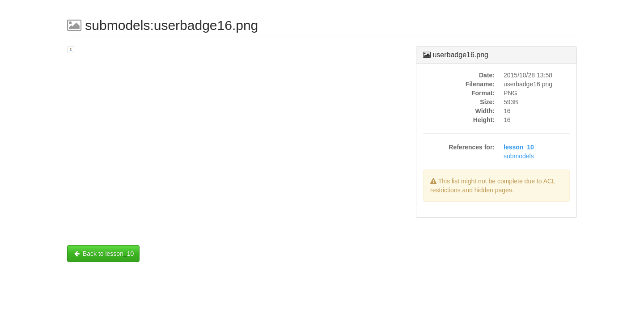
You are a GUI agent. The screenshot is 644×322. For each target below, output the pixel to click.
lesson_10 (519, 147)
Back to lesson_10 (103, 254)
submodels (519, 156)
